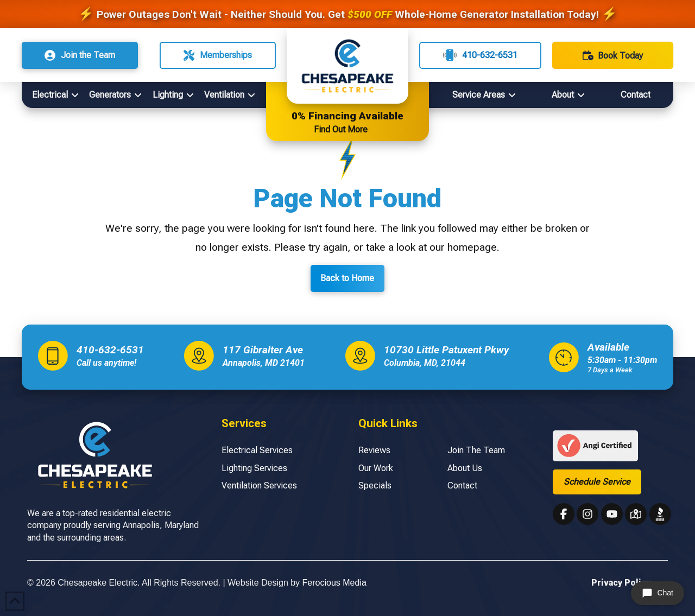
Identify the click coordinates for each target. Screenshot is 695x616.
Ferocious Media (334, 583)
